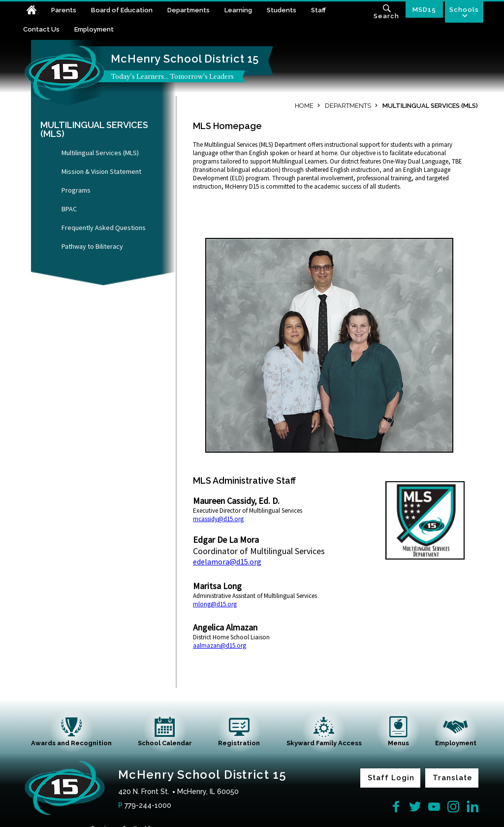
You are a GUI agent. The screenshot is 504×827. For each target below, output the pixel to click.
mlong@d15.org (215, 604)
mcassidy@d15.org (218, 519)
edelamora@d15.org (227, 562)
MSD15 (424, 10)
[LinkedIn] (472, 807)
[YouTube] (434, 807)
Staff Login (391, 778)
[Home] (37, 11)
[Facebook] (396, 807)
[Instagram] (453, 807)
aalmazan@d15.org (220, 645)
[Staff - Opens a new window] (326, 11)
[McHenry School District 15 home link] (65, 73)
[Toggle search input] (386, 13)
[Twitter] (415, 807)
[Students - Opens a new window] (289, 11)
